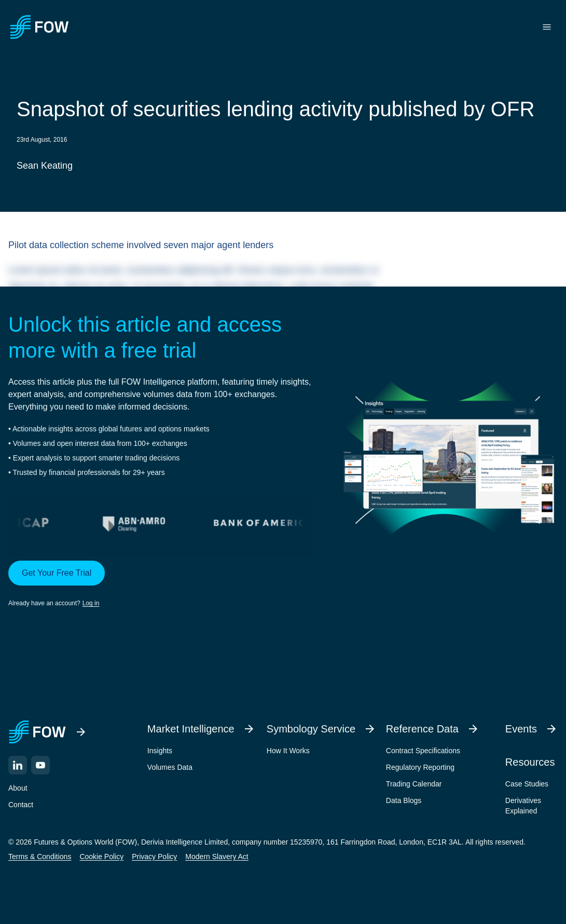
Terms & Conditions (40, 857)
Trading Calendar (414, 784)
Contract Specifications (423, 751)
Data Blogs (404, 800)
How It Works (288, 751)
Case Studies (527, 784)
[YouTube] (40, 765)
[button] (161, 585)
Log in (91, 603)
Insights (160, 751)
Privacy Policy (154, 857)
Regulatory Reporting (420, 767)
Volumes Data (170, 767)
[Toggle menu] (547, 27)
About (18, 788)
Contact (21, 805)
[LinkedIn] (18, 765)
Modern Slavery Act (217, 857)
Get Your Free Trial (57, 573)
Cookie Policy (101, 857)
